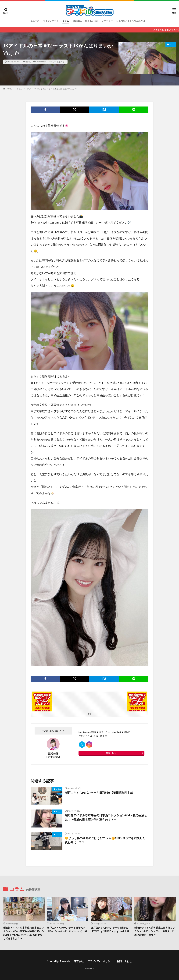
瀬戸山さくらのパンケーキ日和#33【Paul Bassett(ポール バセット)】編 (67, 929)
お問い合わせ (124, 961)
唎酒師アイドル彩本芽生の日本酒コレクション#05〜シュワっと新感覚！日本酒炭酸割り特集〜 (155, 931)
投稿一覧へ (111, 753)
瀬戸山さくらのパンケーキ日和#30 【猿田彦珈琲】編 (99, 793)
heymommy (40, 62)
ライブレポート (51, 21)
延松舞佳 (61, 62)
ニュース (35, 21)
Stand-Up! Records (59, 961)
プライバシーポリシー (100, 961)
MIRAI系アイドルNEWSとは (131, 21)
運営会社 (79, 961)
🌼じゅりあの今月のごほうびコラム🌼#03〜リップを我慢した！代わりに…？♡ (107, 840)
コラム (66, 21)
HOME (9, 89)
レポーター (107, 21)
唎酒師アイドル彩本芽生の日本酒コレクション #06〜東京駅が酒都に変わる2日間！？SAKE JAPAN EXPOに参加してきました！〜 (23, 933)
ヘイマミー (51, 62)
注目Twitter (92, 21)
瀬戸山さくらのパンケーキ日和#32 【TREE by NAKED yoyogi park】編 (110, 929)
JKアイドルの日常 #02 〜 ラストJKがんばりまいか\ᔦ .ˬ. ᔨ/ (52, 89)
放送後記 (77, 21)
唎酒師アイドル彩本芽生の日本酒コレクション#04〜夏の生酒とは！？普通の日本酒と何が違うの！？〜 (106, 817)
